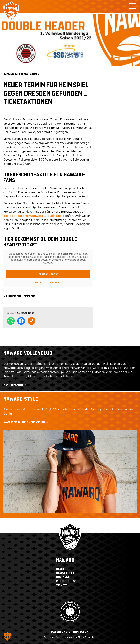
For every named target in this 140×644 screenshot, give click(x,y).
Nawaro (65, 560)
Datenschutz (61, 632)
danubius (92, 637)
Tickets (62, 585)
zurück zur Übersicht (21, 297)
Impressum (81, 632)
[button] (8, 636)
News (36, 74)
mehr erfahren (13, 385)
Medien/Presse (67, 581)
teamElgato (79, 637)
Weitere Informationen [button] (48, 282)
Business (63, 577)
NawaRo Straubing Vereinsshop (25, 422)
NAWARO (26, 74)
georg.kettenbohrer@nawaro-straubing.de (33, 216)
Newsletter (65, 573)
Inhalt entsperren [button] (48, 274)
